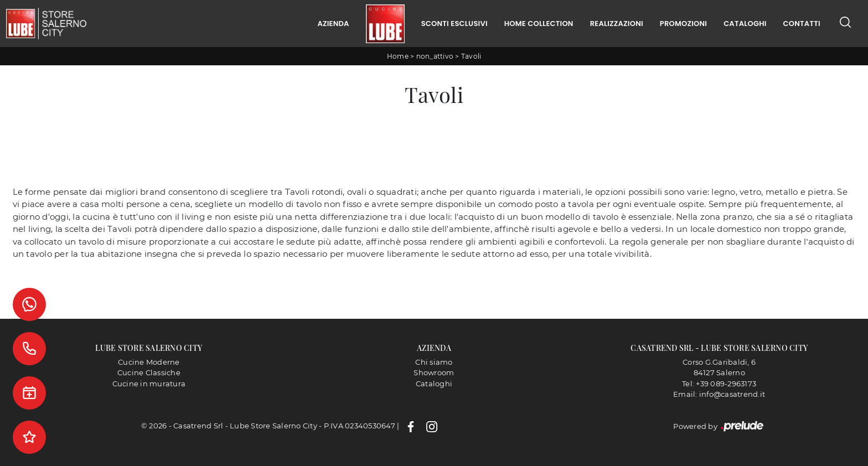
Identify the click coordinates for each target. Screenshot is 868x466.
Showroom (434, 372)
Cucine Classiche (149, 372)
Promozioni (683, 24)
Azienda (333, 24)
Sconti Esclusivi (454, 24)
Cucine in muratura (149, 384)
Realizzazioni (617, 24)
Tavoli (471, 56)
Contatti (802, 24)
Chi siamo (434, 362)
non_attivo (435, 56)
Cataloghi (745, 24)
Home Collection (539, 24)
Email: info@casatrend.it (719, 394)
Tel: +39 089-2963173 (719, 384)
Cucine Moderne (149, 362)
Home (398, 56)
